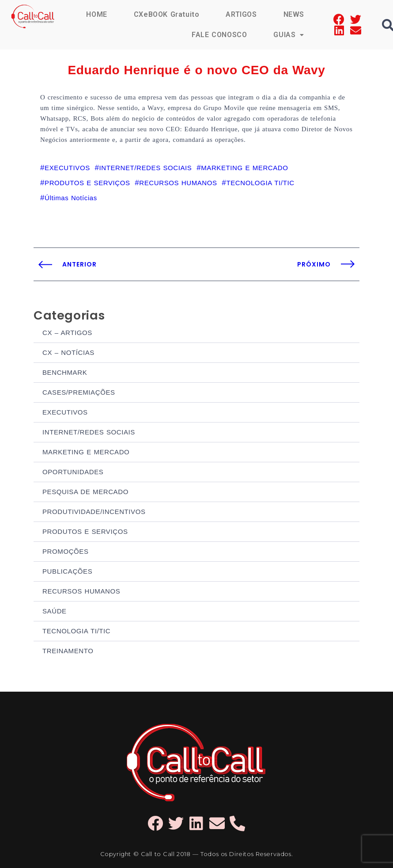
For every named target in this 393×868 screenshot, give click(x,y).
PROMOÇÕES (66, 551)
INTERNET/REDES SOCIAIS (89, 432)
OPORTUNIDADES (73, 472)
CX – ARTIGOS (67, 333)
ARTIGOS (241, 14)
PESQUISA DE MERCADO (85, 492)
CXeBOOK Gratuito (167, 14)
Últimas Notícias (71, 198)
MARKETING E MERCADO (86, 452)
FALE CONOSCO (219, 35)
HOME (96, 14)
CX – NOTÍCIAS (68, 352)
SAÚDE (55, 611)
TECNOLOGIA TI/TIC (76, 631)
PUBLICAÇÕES (67, 571)
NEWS (294, 14)
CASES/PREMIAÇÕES (79, 392)
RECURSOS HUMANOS (81, 591)
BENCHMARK (65, 372)
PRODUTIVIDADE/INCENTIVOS (94, 512)
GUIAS (289, 35)
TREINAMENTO (68, 651)
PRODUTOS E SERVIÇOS (85, 531)
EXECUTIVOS (65, 412)
